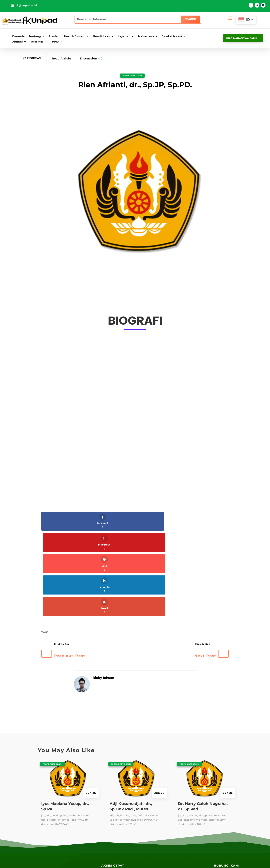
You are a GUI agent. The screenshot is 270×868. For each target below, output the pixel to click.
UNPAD (144, 786)
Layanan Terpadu (113, 827)
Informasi (37, 42)
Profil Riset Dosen (132, 75)
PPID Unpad (185, 826)
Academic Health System (67, 36)
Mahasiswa (146, 36)
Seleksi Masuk (172, 36)
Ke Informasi (34, 58)
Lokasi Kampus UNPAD (155, 826)
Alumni (18, 42)
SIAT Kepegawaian (189, 813)
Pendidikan (102, 36)
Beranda (19, 36)
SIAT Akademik (187, 786)
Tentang (35, 36)
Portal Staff (147, 799)
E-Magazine (109, 814)
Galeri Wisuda (111, 845)
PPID (56, 42)
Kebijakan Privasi (132, 860)
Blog (104, 788)
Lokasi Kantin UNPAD (154, 846)
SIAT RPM (183, 806)
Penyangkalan (155, 860)
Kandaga (107, 807)
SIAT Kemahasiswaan (191, 799)
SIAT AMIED (184, 819)
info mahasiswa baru (239, 38)
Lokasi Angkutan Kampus (157, 833)
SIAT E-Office (185, 793)
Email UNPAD (148, 813)
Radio (105, 821)
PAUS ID (145, 793)
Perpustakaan (111, 801)
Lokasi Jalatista (150, 839)
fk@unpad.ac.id (27, 5)
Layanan (124, 36)
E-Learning (147, 819)
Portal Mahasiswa (151, 806)
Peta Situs (112, 860)
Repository (109, 794)
